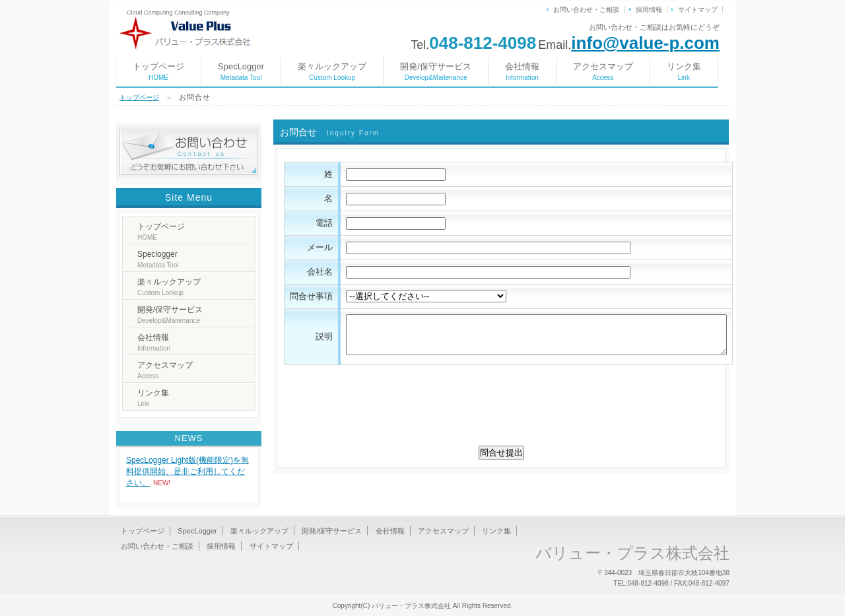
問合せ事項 (311, 296)
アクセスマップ (603, 71)
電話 (324, 223)
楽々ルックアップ (332, 71)
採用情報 (649, 10)
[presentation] (501, 411)
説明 (324, 336)
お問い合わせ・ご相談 (586, 10)
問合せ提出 (501, 453)
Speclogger (158, 259)
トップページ (158, 71)
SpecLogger (241, 71)
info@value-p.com (645, 43)
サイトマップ (698, 10)
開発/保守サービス (436, 71)
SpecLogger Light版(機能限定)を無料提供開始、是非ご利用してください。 (187, 471)
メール (320, 247)
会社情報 (522, 71)
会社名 (320, 272)
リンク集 (684, 71)
